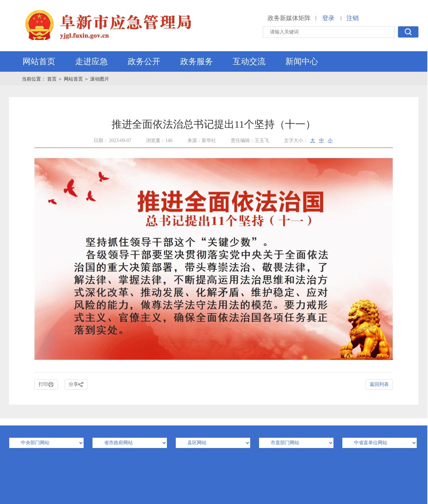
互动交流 (249, 61)
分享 (76, 385)
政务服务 (197, 61)
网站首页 (39, 61)
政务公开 (144, 61)
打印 (46, 385)
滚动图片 (100, 79)
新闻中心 (302, 61)
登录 (328, 18)
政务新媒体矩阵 (289, 18)
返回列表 (379, 384)
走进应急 (91, 61)
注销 (353, 18)
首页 (53, 79)
